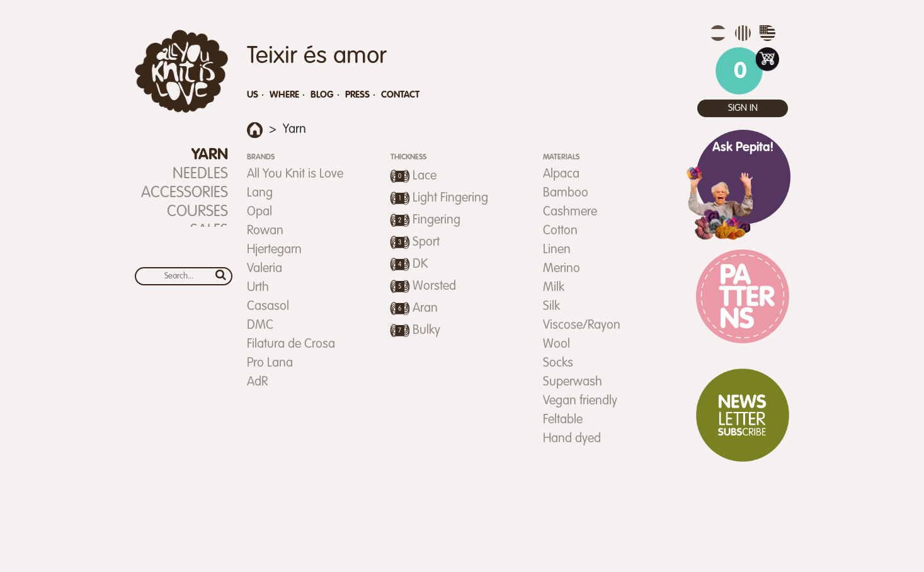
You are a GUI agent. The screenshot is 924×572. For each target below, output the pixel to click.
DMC (260, 326)
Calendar (193, 288)
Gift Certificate (190, 259)
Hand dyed (572, 439)
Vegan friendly (580, 401)
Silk (551, 307)
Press (357, 95)
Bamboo (566, 193)
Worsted (423, 287)
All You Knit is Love (295, 174)
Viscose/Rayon (582, 326)
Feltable (563, 420)
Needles (200, 174)
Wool (556, 345)
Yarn (210, 155)
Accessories (185, 193)
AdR (257, 382)
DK (409, 265)
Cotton (560, 231)
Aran (414, 309)
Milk (554, 288)
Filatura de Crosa (291, 345)
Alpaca (561, 174)
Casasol (268, 307)
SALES (209, 231)
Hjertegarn (274, 250)
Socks (558, 363)
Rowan (265, 231)
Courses (197, 212)
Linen (557, 250)
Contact (400, 95)
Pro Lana (270, 363)
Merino (562, 269)
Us (253, 95)
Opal (260, 212)
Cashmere (570, 212)
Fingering (425, 220)
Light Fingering (439, 198)
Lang (260, 193)
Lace (414, 176)
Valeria (265, 269)
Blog (322, 95)
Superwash (573, 382)
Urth (258, 288)
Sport (415, 243)
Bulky (415, 331)
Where (284, 95)
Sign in (743, 108)
